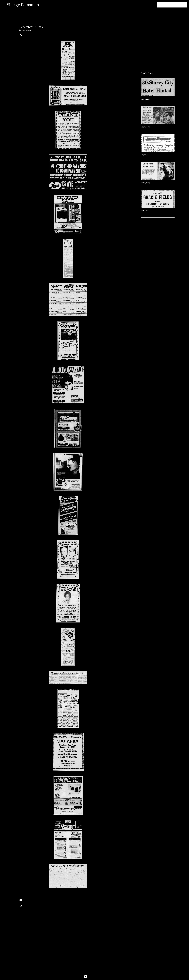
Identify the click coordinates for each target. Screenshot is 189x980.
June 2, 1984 (145, 183)
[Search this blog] (174, 5)
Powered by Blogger (94, 977)
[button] (21, 35)
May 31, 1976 (145, 127)
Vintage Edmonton (23, 5)
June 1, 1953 (145, 211)
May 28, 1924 (145, 155)
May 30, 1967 (146, 99)
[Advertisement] (68, 952)
